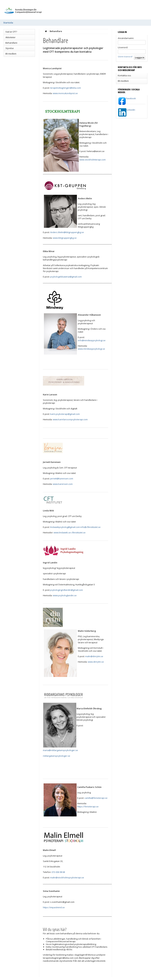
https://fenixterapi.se (88, 807)
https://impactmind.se (54, 907)
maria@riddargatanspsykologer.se (60, 750)
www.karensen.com (63, 484)
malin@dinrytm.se (94, 656)
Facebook (131, 98)
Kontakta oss (124, 75)
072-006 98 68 (58, 872)
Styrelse (10, 48)
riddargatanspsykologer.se (57, 756)
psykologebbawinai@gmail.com (66, 277)
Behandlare (11, 43)
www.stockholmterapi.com (92, 160)
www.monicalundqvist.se (65, 93)
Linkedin (131, 110)
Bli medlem (11, 54)
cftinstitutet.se (78, 533)
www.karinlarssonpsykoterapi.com (70, 419)
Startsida (8, 23)
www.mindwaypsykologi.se (91, 349)
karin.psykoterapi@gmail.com (65, 414)
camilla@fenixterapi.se (96, 798)
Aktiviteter (10, 37)
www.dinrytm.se (96, 662)
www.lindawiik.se (62, 533)
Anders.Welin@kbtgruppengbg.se (67, 232)
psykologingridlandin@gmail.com (66, 590)
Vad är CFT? (11, 32)
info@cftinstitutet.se (90, 527)
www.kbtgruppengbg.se (65, 238)
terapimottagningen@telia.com (66, 88)
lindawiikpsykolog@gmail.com (65, 527)
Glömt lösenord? (125, 57)
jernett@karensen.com (62, 479)
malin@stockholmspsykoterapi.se (67, 877)
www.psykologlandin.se (65, 595)
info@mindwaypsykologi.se (92, 340)
